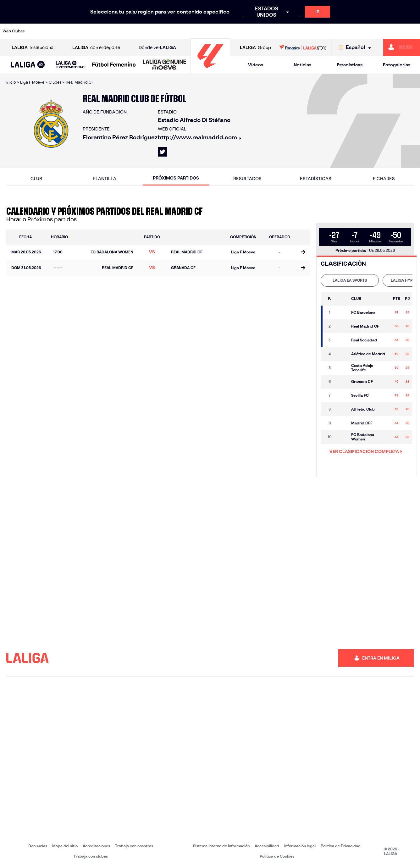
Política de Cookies (277, 856)
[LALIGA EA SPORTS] (28, 65)
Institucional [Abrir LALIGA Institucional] (33, 48)
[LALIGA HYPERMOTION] (71, 65)
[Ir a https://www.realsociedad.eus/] (354, 31)
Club (36, 179)
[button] (28, 65)
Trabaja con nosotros (134, 846)
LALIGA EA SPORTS (350, 280)
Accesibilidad (267, 846)
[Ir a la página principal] (210, 71)
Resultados (247, 179)
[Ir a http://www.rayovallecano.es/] (216, 31)
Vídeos (256, 65)
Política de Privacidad (341, 846)
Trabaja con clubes (91, 856)
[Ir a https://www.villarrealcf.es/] (413, 31)
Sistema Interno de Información (221, 846)
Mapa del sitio (65, 846)
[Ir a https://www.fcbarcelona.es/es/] (138, 31)
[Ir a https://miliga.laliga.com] (402, 47)
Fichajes (384, 179)
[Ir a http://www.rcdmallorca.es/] (275, 31)
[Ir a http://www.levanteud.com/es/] (197, 31)
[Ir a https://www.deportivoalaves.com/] (98, 31)
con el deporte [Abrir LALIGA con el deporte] (96, 48)
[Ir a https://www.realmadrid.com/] (315, 31)
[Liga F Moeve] (114, 65)
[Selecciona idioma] (356, 48)
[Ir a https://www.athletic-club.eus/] (40, 31)
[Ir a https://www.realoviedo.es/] (334, 31)
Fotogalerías (397, 65)
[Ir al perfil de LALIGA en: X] (163, 152)
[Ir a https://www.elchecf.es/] (118, 31)
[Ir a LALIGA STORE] (303, 47)
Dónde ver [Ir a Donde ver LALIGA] (157, 48)
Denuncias (38, 846)
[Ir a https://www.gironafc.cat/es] (177, 31)
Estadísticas (350, 65)
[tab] (350, 280)
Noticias (302, 65)
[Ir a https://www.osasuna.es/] (79, 31)
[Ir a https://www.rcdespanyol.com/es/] (256, 31)
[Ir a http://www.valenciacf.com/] (393, 31)
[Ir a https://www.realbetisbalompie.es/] (295, 31)
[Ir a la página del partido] (303, 252)
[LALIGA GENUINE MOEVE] (165, 65)
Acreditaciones (96, 846)
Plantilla (105, 179)
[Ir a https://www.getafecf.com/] (157, 31)
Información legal (300, 846)
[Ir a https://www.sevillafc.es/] (373, 31)
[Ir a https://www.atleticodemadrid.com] (59, 31)
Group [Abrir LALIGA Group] (255, 48)
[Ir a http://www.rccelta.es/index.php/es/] (236, 31)
